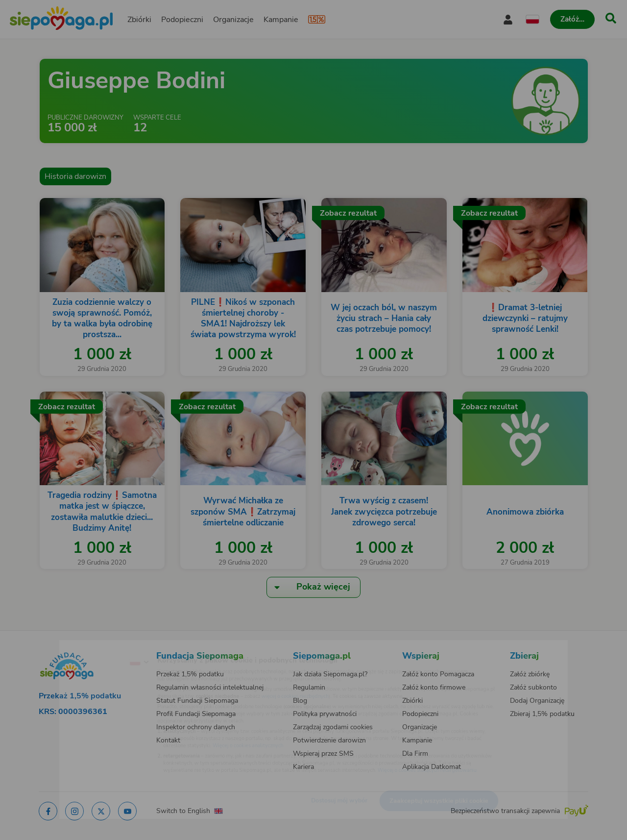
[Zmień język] (98, 646)
